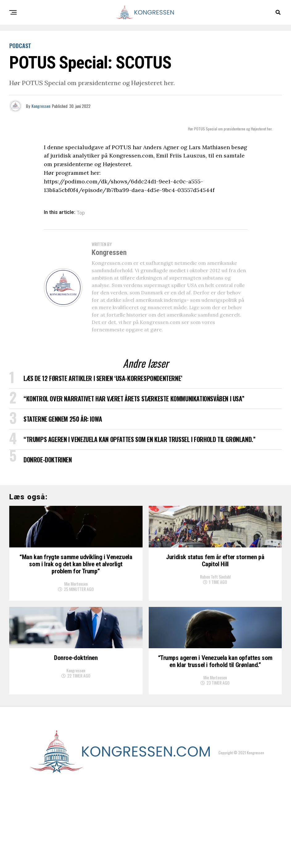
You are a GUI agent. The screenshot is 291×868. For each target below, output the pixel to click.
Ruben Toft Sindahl (215, 612)
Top (81, 213)
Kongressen (41, 106)
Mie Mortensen (76, 621)
